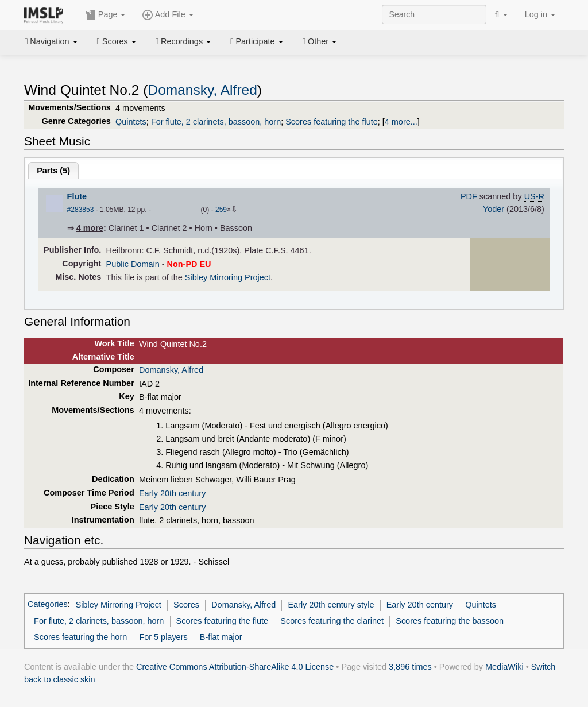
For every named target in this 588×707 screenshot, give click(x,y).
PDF (469, 196)
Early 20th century (172, 493)
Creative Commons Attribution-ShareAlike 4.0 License (235, 667)
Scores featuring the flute (332, 122)
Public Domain (133, 264)
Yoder (494, 209)
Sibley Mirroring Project (228, 277)
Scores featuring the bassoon (450, 621)
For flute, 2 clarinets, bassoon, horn (216, 122)
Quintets (131, 122)
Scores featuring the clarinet (332, 621)
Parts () (53, 171)
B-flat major (221, 637)
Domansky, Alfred (202, 90)
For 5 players (163, 637)
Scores (117, 41)
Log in (540, 14)
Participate (257, 41)
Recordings (183, 41)
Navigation (51, 41)
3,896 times (410, 667)
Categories (48, 605)
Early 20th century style (331, 605)
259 (221, 210)
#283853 (81, 210)
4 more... (401, 122)
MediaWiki (504, 667)
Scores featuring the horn (80, 637)
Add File (168, 15)
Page (106, 15)
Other (320, 41)
